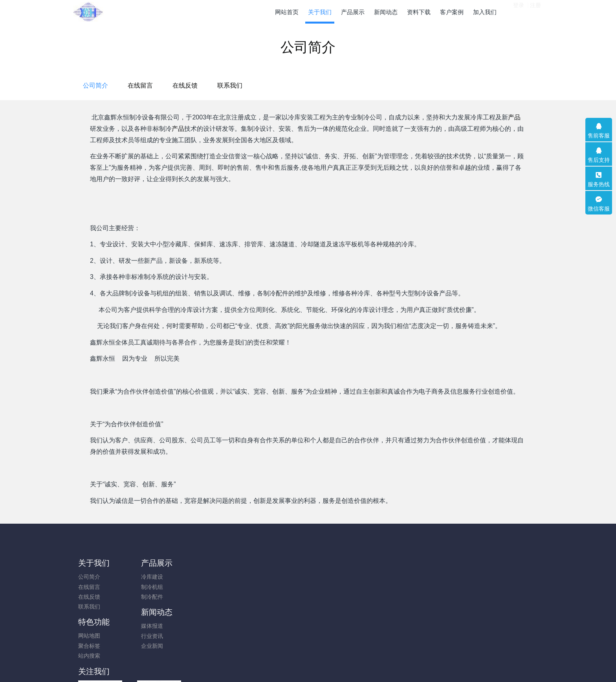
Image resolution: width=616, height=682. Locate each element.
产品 (514, 117)
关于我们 (94, 563)
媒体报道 (207, 577)
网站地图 (266, 577)
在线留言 (286, 85)
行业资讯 (207, 587)
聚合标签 (266, 587)
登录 (519, 11)
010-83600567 (461, 581)
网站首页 (287, 12)
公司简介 (241, 85)
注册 (535, 11)
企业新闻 (207, 597)
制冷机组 (148, 587)
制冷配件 (148, 597)
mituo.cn (355, 665)
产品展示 (153, 563)
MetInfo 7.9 (295, 665)
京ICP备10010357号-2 (308, 655)
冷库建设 (148, 577)
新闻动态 (211, 563)
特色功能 (270, 563)
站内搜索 (266, 597)
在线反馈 (330, 85)
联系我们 (375, 85)
